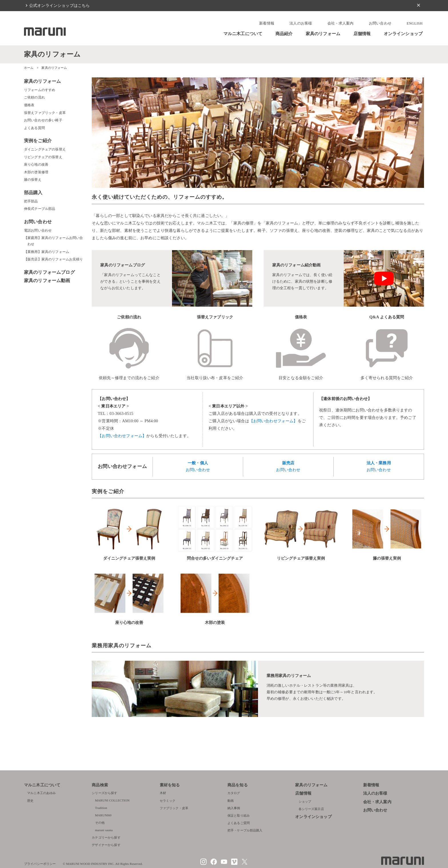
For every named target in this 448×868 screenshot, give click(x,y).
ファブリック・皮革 (174, 808)
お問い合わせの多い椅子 (43, 120)
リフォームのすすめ (40, 90)
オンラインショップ (403, 34)
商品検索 (100, 785)
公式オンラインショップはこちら (59, 5)
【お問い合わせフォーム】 (122, 436)
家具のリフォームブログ (49, 272)
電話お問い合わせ (38, 230)
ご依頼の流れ (34, 97)
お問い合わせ (380, 23)
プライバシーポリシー (40, 864)
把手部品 (31, 201)
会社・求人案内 (341, 23)
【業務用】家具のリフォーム (47, 252)
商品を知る (238, 785)
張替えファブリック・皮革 (45, 113)
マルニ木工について (243, 34)
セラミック (168, 801)
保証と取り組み (239, 815)
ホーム (29, 68)
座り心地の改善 (36, 164)
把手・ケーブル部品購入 (245, 830)
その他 (100, 823)
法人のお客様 (301, 23)
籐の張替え (33, 180)
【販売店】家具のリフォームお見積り (54, 259)
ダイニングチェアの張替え (45, 149)
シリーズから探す (104, 793)
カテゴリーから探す (106, 837)
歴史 (30, 801)
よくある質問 (34, 128)
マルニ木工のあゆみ (41, 793)
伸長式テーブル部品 (40, 209)
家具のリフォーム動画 (47, 281)
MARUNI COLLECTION (112, 800)
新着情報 (267, 23)
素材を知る (170, 785)
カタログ (234, 793)
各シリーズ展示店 (311, 809)
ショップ (305, 801)
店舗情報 (362, 34)
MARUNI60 (103, 815)
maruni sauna (104, 830)
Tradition (101, 808)
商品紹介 (284, 34)
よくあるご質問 (239, 823)
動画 (231, 801)
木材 (163, 793)
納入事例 (234, 808)
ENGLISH (415, 23)
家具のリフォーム (323, 34)
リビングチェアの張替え (43, 157)
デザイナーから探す (106, 845)
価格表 (29, 105)
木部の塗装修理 (36, 172)
